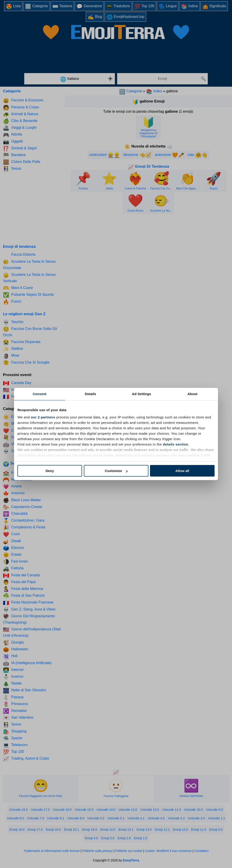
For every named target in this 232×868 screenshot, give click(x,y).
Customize (116, 471)
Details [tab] (91, 394)
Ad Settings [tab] (141, 394)
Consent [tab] (40, 394)
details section (176, 444)
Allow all (182, 471)
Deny (50, 471)
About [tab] (193, 394)
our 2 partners (43, 417)
